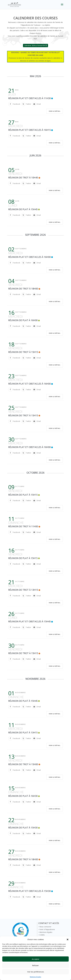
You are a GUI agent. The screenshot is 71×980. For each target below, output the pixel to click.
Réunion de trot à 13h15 (23, 590)
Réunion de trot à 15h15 (23, 352)
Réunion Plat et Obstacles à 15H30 (29, 891)
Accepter (36, 959)
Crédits (42, 935)
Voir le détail (55, 111)
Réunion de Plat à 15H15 (23, 495)
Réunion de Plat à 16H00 (23, 320)
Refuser (35, 965)
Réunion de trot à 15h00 (23, 764)
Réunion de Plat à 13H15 (23, 732)
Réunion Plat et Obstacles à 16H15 (29, 130)
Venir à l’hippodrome (47, 929)
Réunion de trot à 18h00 (23, 289)
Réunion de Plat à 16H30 (23, 796)
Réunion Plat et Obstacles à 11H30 (29, 98)
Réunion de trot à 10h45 (23, 178)
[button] (68, 939)
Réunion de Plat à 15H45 (23, 209)
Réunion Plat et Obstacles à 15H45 (29, 621)
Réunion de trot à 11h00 (23, 526)
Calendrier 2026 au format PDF (35, 45)
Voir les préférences (36, 972)
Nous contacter (45, 927)
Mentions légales (35, 977)
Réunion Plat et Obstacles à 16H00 (29, 257)
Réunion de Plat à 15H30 (23, 828)
